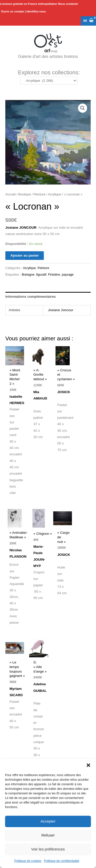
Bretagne (28, 275)
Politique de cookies (28, 861)
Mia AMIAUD (41, 398)
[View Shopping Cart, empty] (88, 21)
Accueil (11, 194)
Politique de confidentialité (61, 861)
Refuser (48, 835)
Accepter (48, 821)
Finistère (54, 275)
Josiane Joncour (61, 310)
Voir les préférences (48, 849)
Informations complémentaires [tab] (31, 297)
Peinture (39, 194)
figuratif (41, 275)
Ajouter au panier (25, 255)
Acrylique (55, 194)
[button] (88, 765)
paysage (68, 275)
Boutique (25, 194)
